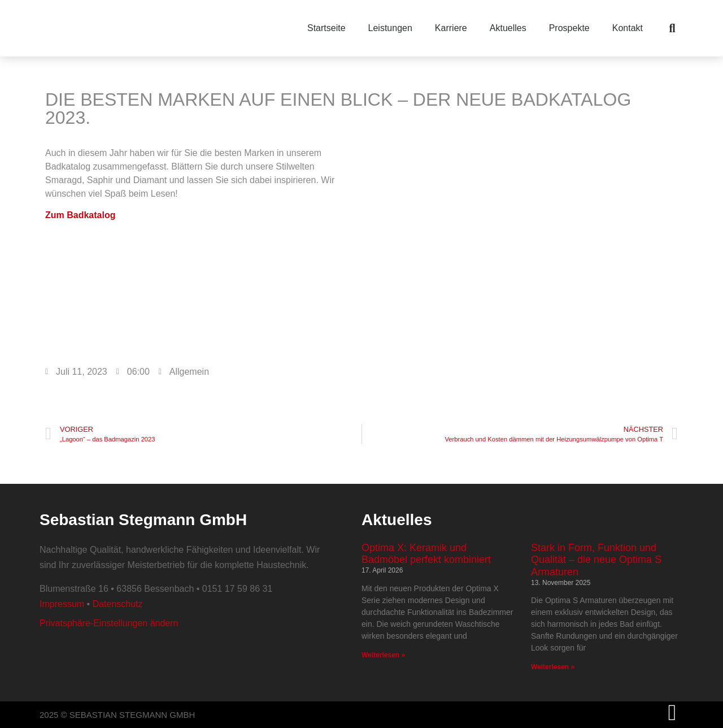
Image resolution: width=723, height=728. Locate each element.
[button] (672, 28)
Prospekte (569, 28)
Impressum (62, 604)
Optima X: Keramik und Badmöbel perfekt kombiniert (426, 554)
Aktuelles (508, 28)
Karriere (451, 28)
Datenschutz (118, 604)
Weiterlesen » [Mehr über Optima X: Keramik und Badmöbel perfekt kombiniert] (383, 655)
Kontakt (628, 28)
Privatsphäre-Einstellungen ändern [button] (109, 623)
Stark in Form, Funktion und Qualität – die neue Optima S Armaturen (596, 560)
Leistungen (390, 28)
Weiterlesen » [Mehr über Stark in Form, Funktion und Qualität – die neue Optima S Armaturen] (553, 667)
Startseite (326, 28)
